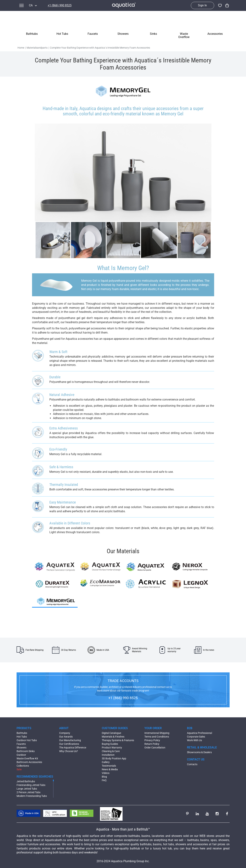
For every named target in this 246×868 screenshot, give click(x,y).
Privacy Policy (152, 740)
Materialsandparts (37, 48)
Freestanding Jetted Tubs (31, 785)
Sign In (202, 5)
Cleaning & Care (111, 751)
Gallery (106, 762)
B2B (190, 728)
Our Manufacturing (70, 740)
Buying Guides (110, 744)
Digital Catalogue (111, 733)
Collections (23, 766)
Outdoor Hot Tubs (27, 740)
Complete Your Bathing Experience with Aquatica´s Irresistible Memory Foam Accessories (100, 48)
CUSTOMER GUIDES (115, 728)
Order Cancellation (155, 748)
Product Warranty (112, 748)
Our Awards (66, 737)
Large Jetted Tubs (27, 789)
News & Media (110, 769)
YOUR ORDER (153, 728)
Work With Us (194, 740)
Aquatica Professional (199, 733)
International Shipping (157, 733)
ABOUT (64, 728)
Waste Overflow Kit (27, 758)
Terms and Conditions (157, 737)
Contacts (192, 764)
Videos (106, 773)
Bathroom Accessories (29, 762)
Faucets (21, 744)
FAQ (104, 780)
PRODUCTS (24, 728)
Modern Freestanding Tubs (32, 796)
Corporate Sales (196, 737)
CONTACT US (196, 759)
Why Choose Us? (69, 751)
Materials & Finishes (113, 737)
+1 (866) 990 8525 (60, 5)
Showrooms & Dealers (199, 752)
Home (21, 48)
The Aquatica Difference (73, 748)
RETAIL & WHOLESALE (202, 747)
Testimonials (109, 766)
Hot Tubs (22, 737)
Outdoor (21, 755)
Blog (104, 777)
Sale (19, 769)
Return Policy (152, 744)
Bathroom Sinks (26, 751)
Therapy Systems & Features (118, 740)
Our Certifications (69, 744)
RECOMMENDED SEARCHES (35, 777)
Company (65, 733)
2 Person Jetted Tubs (28, 792)
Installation (108, 755)
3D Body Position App (114, 758)
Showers (21, 748)
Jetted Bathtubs (26, 781)
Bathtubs (22, 733)
